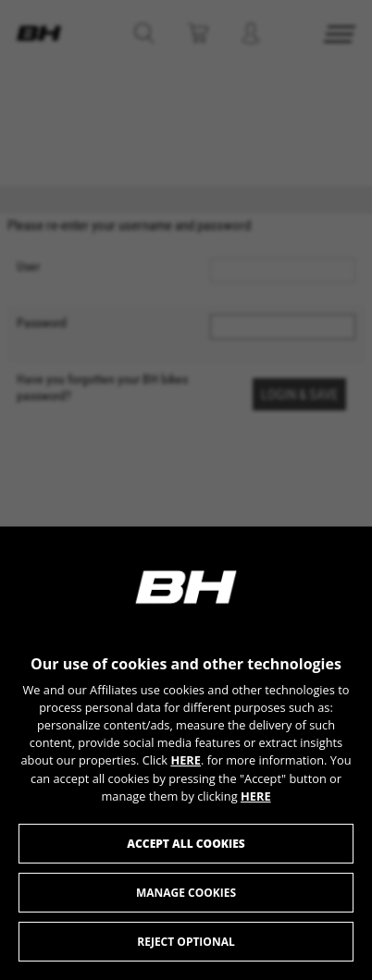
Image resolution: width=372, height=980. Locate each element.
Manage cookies (186, 893)
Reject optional (186, 942)
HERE (186, 760)
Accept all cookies (186, 844)
